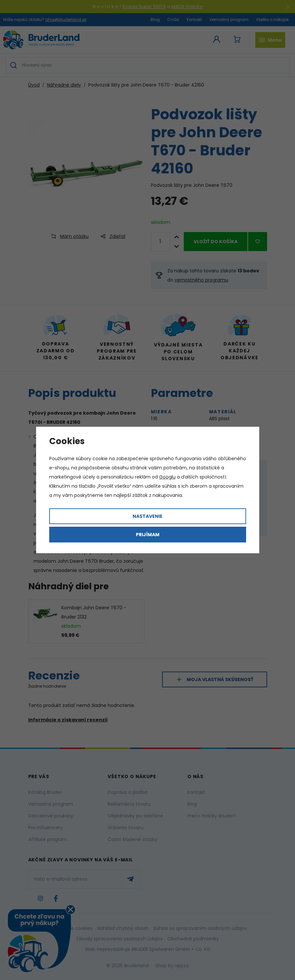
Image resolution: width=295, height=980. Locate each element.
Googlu (167, 477)
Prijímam (148, 535)
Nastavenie (147, 516)
